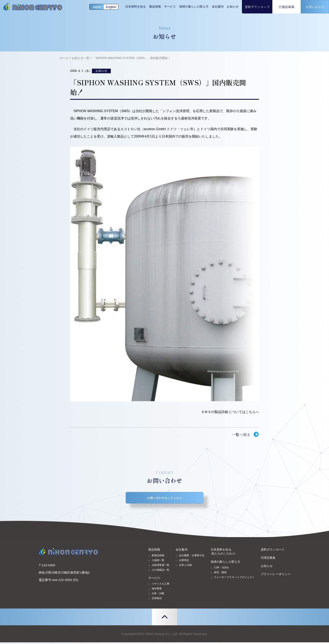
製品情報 (155, 7)
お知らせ (233, 7)
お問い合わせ (315, 7)
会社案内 (218, 7)
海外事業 (157, 590)
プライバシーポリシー (276, 576)
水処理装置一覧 (161, 567)
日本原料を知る (136, 7)
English (111, 7)
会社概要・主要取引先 (192, 557)
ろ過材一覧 (158, 562)
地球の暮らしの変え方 (194, 7)
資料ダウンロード (257, 7)
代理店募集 (287, 7)
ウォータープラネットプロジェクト (234, 579)
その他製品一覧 (161, 572)
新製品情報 (158, 557)
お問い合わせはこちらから (164, 499)
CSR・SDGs (221, 569)
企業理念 (184, 562)
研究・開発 (220, 574)
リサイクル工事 (161, 585)
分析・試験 (158, 595)
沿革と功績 (185, 567)
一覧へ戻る (241, 434)
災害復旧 (157, 600)
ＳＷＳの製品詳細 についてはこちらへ (230, 412)
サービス (170, 7)
